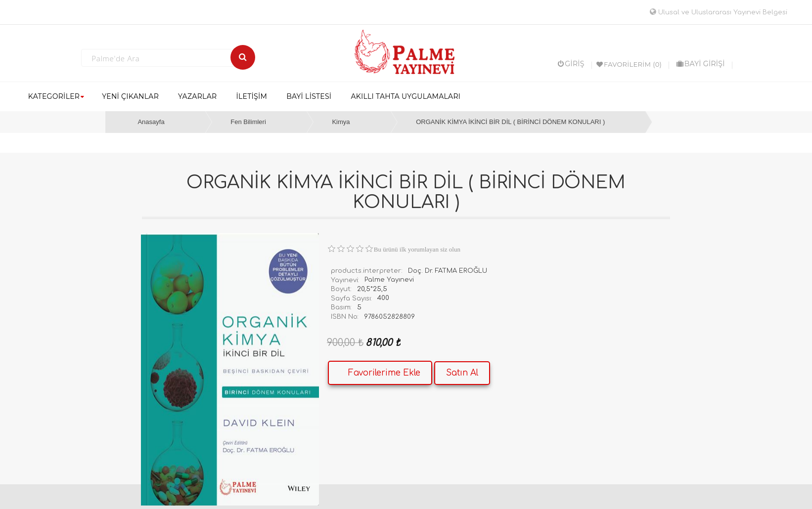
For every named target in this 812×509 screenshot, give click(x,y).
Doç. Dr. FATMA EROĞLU (448, 271)
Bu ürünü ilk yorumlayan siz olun (417, 249)
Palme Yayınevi (389, 280)
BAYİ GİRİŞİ (701, 64)
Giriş (571, 64)
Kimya (341, 122)
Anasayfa (151, 122)
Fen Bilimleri (248, 122)
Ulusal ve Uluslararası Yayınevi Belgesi (719, 12)
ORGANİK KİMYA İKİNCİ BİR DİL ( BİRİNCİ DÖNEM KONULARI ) (510, 122)
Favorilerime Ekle (384, 373)
